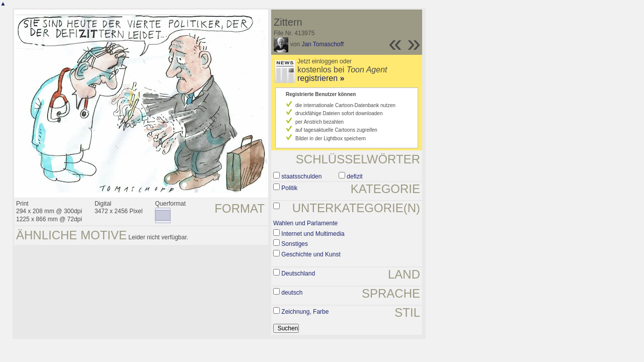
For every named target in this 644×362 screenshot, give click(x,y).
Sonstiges (295, 244)
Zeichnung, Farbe (305, 312)
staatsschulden (301, 176)
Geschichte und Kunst (311, 254)
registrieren (321, 78)
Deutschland (298, 274)
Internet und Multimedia (313, 234)
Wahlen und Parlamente (305, 223)
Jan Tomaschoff (323, 44)
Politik (289, 188)
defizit (354, 176)
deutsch (292, 293)
